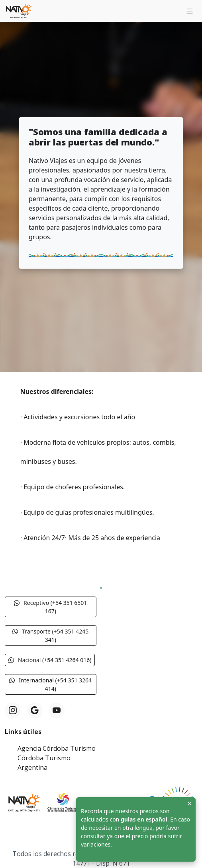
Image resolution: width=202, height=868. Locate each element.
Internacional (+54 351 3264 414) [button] (50, 684)
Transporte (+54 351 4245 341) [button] (50, 635)
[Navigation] (190, 11)
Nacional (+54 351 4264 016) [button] (50, 660)
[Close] (190, 803)
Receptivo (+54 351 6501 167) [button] (50, 607)
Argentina (32, 767)
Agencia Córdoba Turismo (57, 748)
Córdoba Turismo (44, 758)
